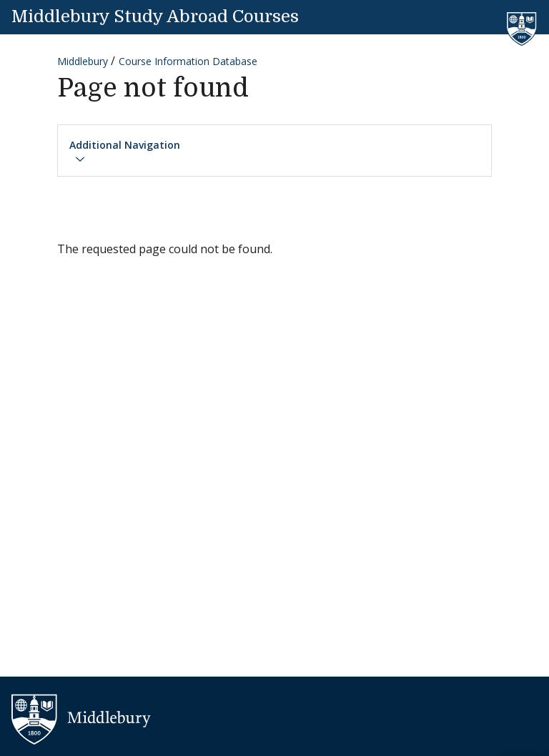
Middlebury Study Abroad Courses (155, 16)
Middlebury (83, 61)
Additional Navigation (125, 152)
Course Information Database (188, 61)
